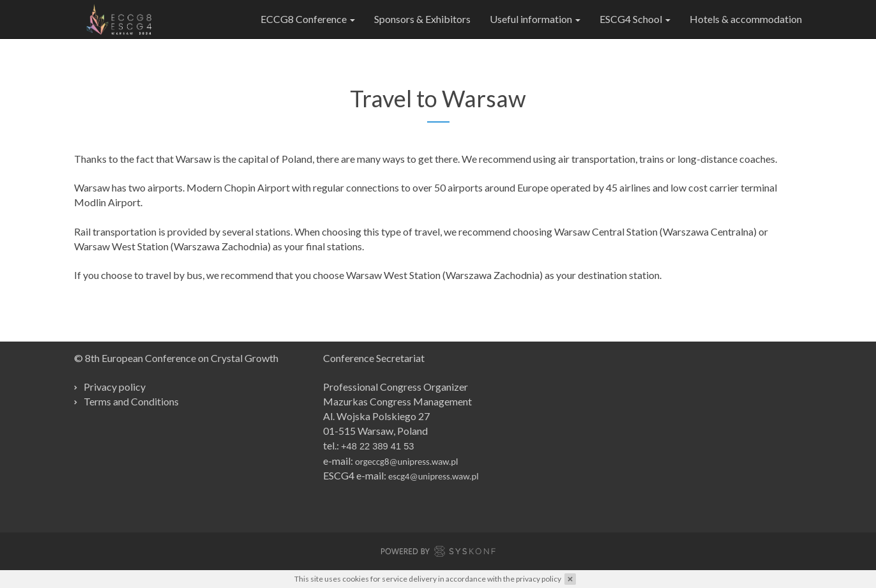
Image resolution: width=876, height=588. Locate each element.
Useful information (535, 19)
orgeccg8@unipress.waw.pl (406, 462)
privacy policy (539, 579)
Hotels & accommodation (746, 19)
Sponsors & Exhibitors (422, 19)
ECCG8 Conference (308, 19)
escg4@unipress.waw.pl (434, 476)
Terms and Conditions (131, 401)
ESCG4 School (635, 19)
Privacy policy (115, 387)
